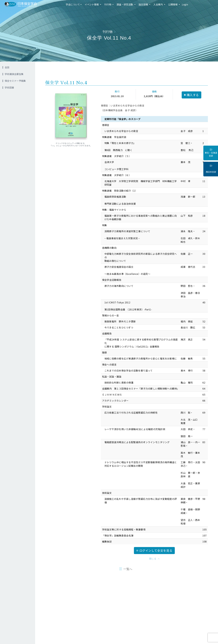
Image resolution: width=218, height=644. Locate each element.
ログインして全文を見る (154, 550)
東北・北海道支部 (211, 153)
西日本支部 (211, 169)
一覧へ (128, 569)
